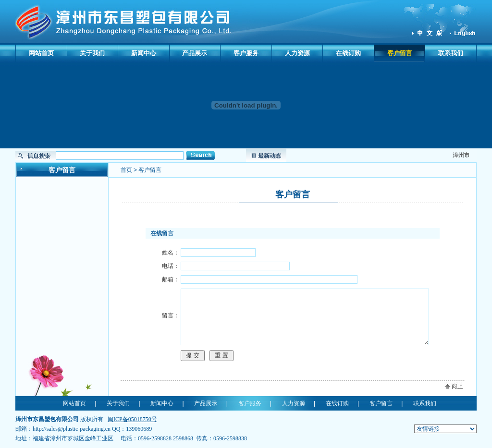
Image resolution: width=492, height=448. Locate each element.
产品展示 (195, 53)
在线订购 (348, 53)
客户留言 (400, 53)
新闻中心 (144, 53)
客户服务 (246, 53)
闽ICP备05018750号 (132, 419)
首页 (126, 170)
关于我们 (92, 53)
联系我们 (451, 53)
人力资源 (297, 53)
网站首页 (41, 53)
